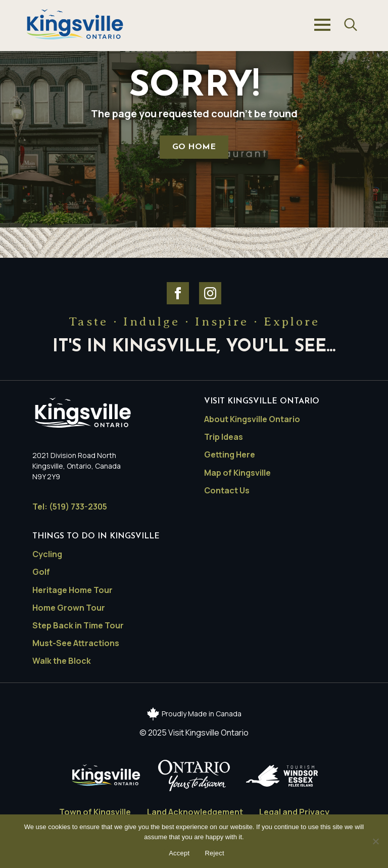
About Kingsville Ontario (252, 419)
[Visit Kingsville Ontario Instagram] (210, 293)
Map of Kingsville (237, 473)
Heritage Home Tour (72, 590)
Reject (214, 853)
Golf (41, 572)
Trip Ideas (224, 437)
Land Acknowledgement (195, 812)
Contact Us (227, 491)
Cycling (47, 554)
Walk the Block (62, 661)
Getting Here (230, 455)
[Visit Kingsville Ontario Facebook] (178, 293)
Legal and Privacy (294, 812)
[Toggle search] (351, 25)
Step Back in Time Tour (78, 626)
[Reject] (375, 841)
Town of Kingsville (95, 812)
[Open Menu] (322, 25)
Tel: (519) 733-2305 (70, 507)
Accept (179, 853)
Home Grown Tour (69, 608)
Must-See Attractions (76, 643)
